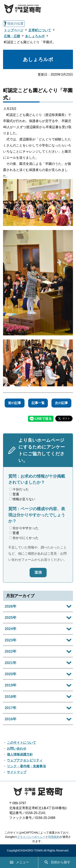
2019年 (11, 685)
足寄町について (40, 30)
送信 (38, 572)
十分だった (19, 489)
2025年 (11, 618)
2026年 (11, 606)
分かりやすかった (24, 528)
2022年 (11, 651)
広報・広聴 (12, 36)
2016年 (11, 719)
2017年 (11, 708)
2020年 (11, 674)
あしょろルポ (35, 36)
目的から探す (57, 862)
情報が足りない (22, 499)
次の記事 (61, 403)
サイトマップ (17, 772)
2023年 (11, 640)
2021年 (11, 663)
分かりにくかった (24, 538)
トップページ (14, 30)
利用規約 (54, 837)
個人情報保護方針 (20, 754)
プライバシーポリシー (31, 837)
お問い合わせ (17, 748)
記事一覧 (38, 403)
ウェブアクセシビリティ (25, 760)
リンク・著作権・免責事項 (26, 766)
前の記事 (15, 403)
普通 (14, 494)
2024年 (11, 629)
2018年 (11, 697)
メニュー (19, 862)
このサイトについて (21, 743)
